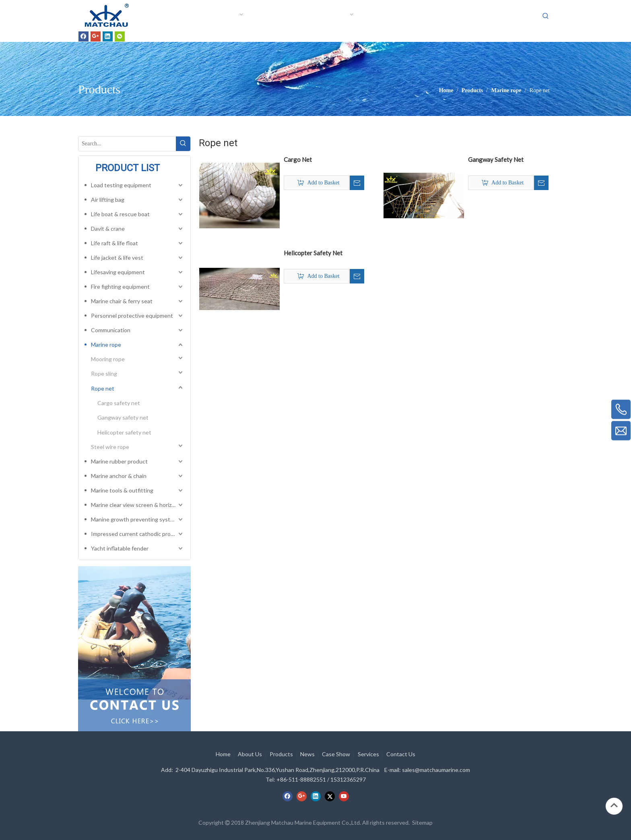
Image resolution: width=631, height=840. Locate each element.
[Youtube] (344, 796)
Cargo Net (298, 159)
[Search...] (127, 144)
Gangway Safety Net (496, 159)
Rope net (103, 388)
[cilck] (134, 633)
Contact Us (401, 754)
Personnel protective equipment (132, 316)
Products (281, 754)
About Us (250, 754)
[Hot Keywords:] (546, 16)
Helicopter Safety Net (313, 253)
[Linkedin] (108, 36)
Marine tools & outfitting (122, 490)
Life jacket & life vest (117, 258)
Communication (111, 330)
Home (223, 754)
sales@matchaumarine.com (436, 770)
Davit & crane (108, 229)
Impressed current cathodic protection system (138, 534)
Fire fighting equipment (120, 287)
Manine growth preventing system (134, 519)
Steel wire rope (110, 447)
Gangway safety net (123, 417)
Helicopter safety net (124, 432)
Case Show (336, 754)
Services (368, 754)
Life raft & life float (114, 243)
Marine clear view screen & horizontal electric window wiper (138, 505)
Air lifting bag (108, 200)
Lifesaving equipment (118, 272)
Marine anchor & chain (119, 476)
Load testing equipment (121, 185)
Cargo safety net (119, 403)
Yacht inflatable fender (120, 548)
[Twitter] (330, 796)
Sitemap (422, 822)
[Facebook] (84, 36)
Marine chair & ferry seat (122, 301)
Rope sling (104, 373)
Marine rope (106, 344)
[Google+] (96, 36)
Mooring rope (108, 359)
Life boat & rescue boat (120, 214)
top (614, 805)
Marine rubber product (119, 461)
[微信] (120, 36)
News (307, 754)
